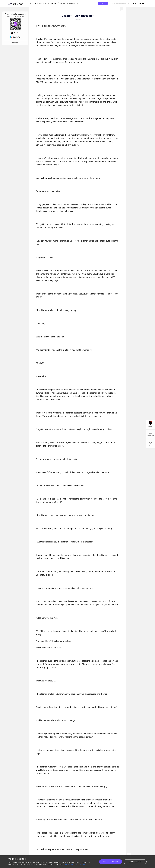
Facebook (15, 43)
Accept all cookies (111, 862)
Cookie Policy (69, 865)
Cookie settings (135, 862)
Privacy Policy (80, 865)
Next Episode (140, 3)
